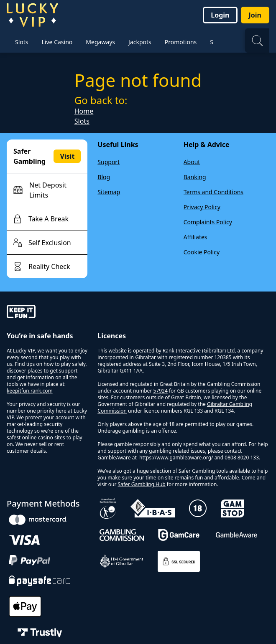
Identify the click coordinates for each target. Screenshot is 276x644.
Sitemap (109, 192)
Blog (104, 177)
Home (84, 111)
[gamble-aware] (47, 313)
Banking (195, 177)
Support (109, 162)
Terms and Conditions (213, 192)
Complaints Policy (208, 222)
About (192, 162)
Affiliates (195, 237)
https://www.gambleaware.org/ (176, 458)
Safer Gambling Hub (142, 484)
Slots (82, 121)
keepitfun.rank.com (30, 391)
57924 (160, 391)
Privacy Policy (202, 207)
